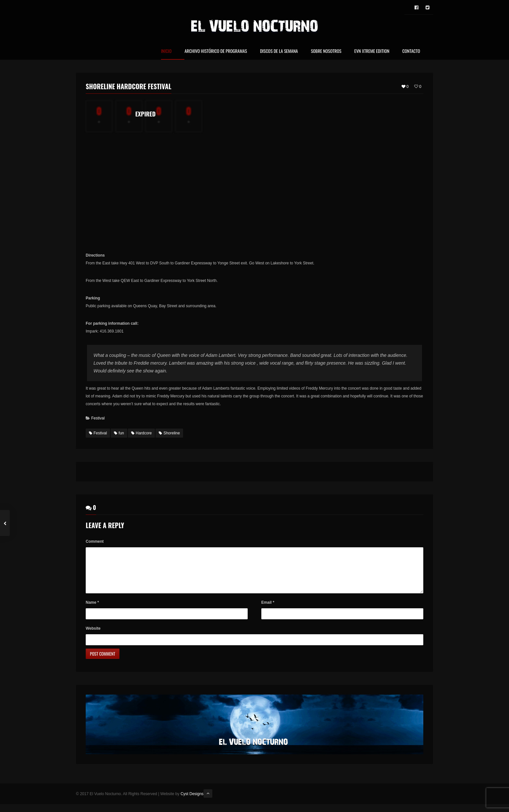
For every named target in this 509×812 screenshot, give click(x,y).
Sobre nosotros (326, 51)
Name (92, 610)
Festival (98, 418)
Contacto (411, 51)
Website (93, 636)
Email (268, 610)
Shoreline (169, 433)
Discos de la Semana (279, 51)
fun (119, 433)
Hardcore (141, 433)
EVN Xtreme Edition (372, 51)
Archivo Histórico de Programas (216, 51)
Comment (95, 541)
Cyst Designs (192, 802)
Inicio (166, 51)
